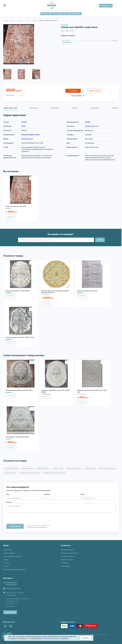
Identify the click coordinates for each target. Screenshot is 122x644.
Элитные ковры (90, 469)
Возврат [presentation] (115, 108)
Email (83, 494)
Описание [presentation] (34, 108)
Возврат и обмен (67, 560)
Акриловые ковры (28, 469)
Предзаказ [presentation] (95, 108)
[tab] (10, 108)
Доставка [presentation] (55, 108)
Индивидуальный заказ (69, 553)
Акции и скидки (9, 553)
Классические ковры (11, 469)
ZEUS (34, 21)
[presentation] (22, 517)
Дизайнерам (65, 566)
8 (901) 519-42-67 (11, 582)
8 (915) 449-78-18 (11, 585)
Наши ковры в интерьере (12, 556)
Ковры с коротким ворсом (108, 469)
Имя (8, 494)
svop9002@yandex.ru (13, 588)
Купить (74, 91)
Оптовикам (65, 563)
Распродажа (76, 14)
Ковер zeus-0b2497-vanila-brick (16, 206)
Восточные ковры (10, 473)
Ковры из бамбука (43, 469)
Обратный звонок (10, 612)
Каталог (45, 14)
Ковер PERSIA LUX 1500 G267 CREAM (17, 437)
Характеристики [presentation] (10, 108)
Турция (20, 21)
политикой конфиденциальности (38, 527)
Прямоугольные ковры (74, 469)
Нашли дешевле (77, 96)
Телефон (47, 494)
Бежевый (25, 135)
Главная (6, 21)
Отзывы (6, 560)
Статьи (6, 566)
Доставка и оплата (68, 556)
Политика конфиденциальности (15, 569)
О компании (7, 550)
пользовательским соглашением (56, 639)
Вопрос (9, 502)
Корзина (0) (107, 6)
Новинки (55, 14)
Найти (100, 240)
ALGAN (28, 21)
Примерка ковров (67, 550)
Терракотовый (34, 135)
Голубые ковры (58, 469)
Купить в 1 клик (95, 91)
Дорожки (64, 14)
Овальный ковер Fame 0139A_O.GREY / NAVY (20, 337)
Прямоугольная (27, 139)
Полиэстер (89, 126)
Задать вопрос (15, 526)
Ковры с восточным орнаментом (55, 473)
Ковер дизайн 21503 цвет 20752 (87, 291)
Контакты (7, 563)
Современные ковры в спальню (30, 473)
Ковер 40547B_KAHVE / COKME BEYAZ (18, 291)
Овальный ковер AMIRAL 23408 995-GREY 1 (19, 390)
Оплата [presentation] (75, 108)
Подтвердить (86, 638)
